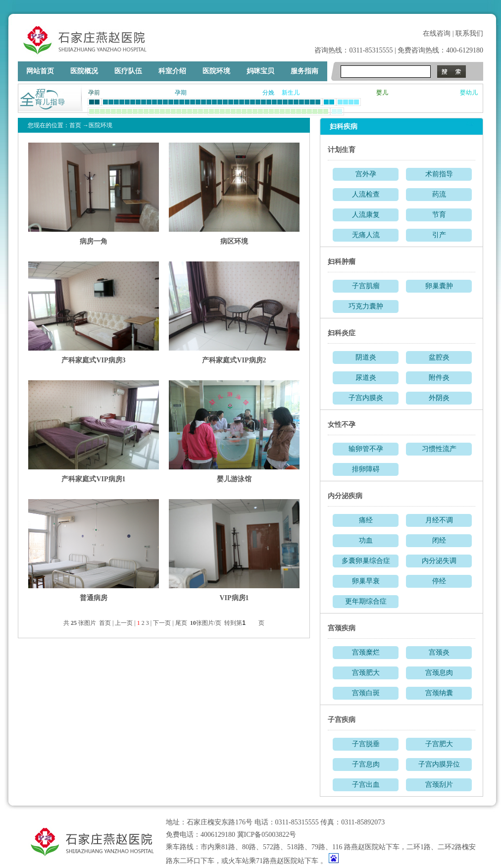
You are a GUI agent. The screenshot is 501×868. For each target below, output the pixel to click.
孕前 (94, 93)
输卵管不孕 (366, 449)
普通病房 (94, 598)
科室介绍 (172, 71)
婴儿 (382, 93)
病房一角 (94, 241)
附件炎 (439, 378)
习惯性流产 (439, 449)
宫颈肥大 (366, 673)
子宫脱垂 (366, 744)
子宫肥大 (439, 744)
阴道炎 (366, 357)
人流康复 (366, 215)
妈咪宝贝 (260, 71)
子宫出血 (366, 785)
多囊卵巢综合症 (366, 561)
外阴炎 (439, 398)
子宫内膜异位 (439, 764)
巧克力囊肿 (366, 306)
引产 (439, 235)
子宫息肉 (366, 764)
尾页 (182, 623)
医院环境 (216, 71)
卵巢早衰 (366, 581)
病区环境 (234, 241)
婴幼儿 (469, 93)
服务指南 (304, 71)
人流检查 (366, 194)
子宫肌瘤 (366, 286)
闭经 (439, 540)
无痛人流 (366, 235)
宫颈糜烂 (366, 652)
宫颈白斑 (366, 693)
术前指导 (439, 174)
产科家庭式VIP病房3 (93, 360)
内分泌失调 (439, 561)
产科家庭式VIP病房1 (93, 479)
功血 (366, 540)
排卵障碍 (366, 469)
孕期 (181, 93)
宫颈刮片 (439, 785)
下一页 (162, 623)
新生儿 (291, 93)
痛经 (366, 520)
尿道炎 (366, 378)
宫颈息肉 (439, 673)
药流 (439, 194)
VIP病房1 (234, 598)
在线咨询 (437, 33)
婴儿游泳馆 (234, 479)
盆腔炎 (439, 357)
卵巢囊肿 (439, 286)
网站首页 (40, 71)
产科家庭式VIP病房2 (234, 360)
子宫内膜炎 (366, 398)
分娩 (268, 93)
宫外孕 (366, 174)
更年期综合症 (366, 601)
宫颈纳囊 (439, 693)
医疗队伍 (128, 71)
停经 (439, 581)
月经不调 (439, 520)
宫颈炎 (439, 652)
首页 (75, 125)
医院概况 (84, 71)
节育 (439, 215)
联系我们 (469, 33)
